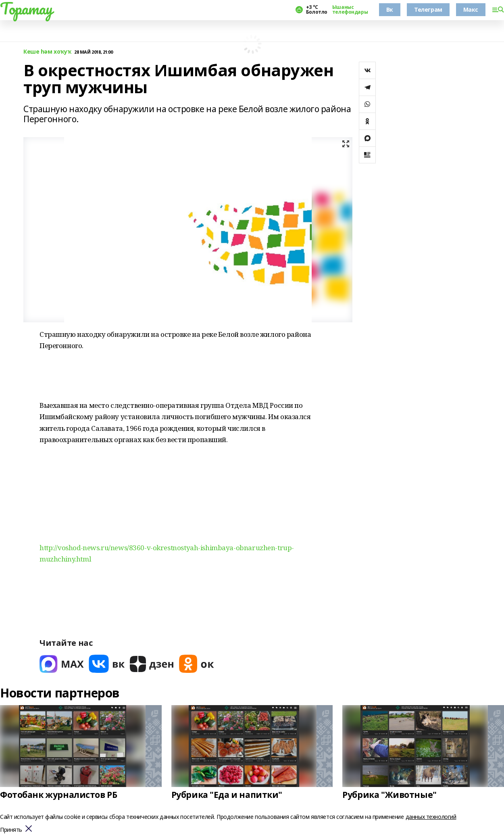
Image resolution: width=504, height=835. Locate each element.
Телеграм (428, 9)
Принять (11, 830)
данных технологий (431, 817)
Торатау (26, 8)
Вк (390, 9)
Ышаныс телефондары (350, 10)
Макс (471, 9)
